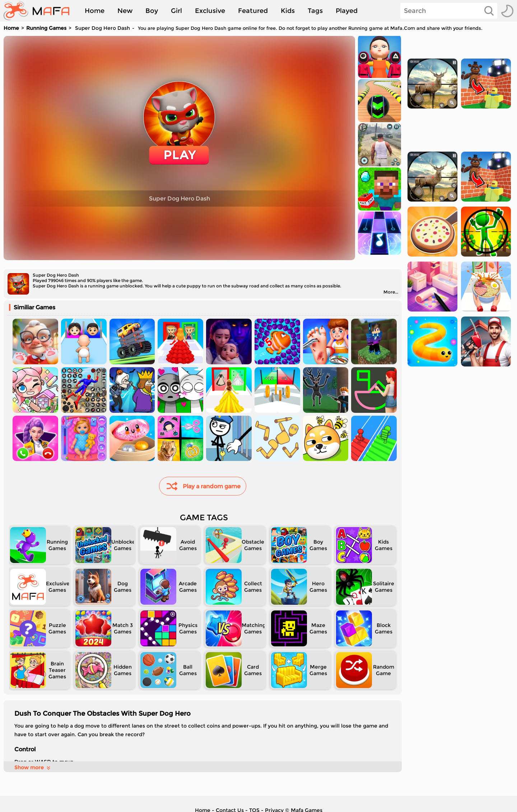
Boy (152, 11)
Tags (315, 11)
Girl (176, 11)
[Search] (449, 11)
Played (347, 11)
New (125, 11)
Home (95, 11)
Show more (33, 767)
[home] (40, 11)
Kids (288, 11)
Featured (253, 11)
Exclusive (210, 11)
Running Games (46, 28)
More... (391, 292)
